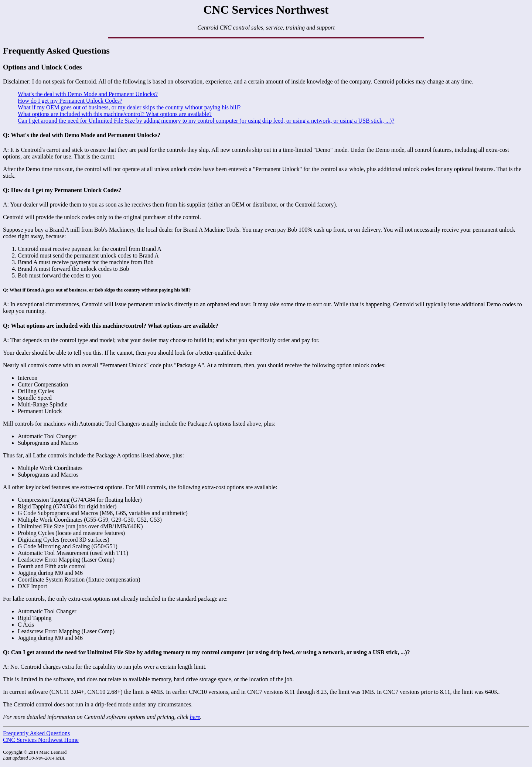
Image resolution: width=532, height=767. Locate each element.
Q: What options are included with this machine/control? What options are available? (111, 326)
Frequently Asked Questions (36, 733)
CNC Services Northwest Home (41, 740)
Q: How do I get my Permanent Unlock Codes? (62, 190)
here (195, 717)
